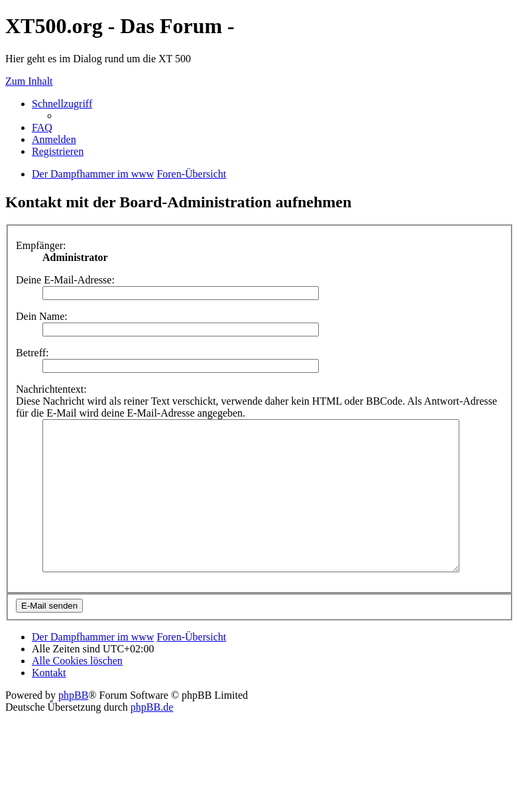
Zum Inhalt (29, 81)
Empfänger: (41, 245)
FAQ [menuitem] (42, 127)
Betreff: (32, 353)
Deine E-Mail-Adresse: (65, 280)
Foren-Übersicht (191, 667)
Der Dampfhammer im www (93, 667)
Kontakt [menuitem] (49, 702)
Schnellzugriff (62, 104)
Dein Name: (42, 316)
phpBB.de (152, 737)
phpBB (73, 725)
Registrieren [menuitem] (58, 151)
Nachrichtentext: (51, 389)
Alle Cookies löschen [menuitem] (77, 690)
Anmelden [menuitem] (54, 139)
